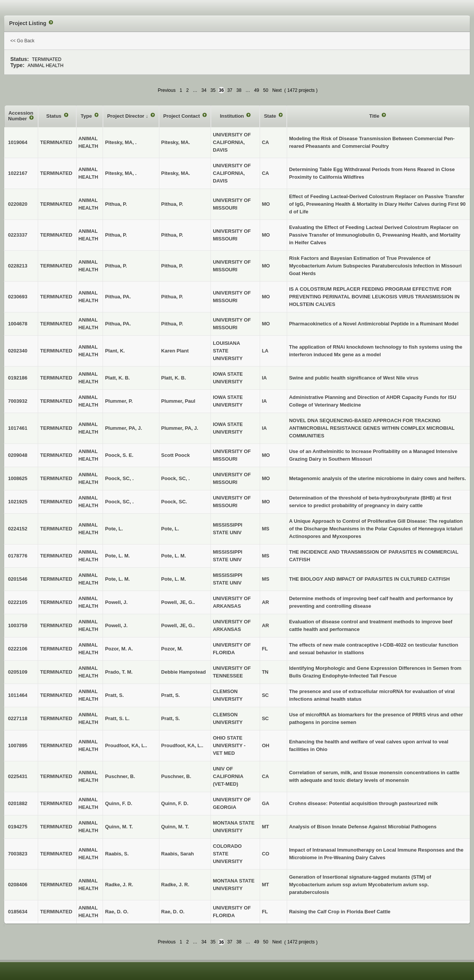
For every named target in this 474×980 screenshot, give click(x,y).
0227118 (18, 718)
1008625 (18, 478)
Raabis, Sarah (178, 854)
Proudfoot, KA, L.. (182, 745)
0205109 (18, 672)
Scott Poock (176, 455)
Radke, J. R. (175, 885)
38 (239, 90)
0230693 (18, 297)
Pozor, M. (172, 649)
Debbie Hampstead (184, 672)
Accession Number (21, 116)
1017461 (18, 428)
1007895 (18, 745)
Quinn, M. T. (175, 827)
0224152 (18, 529)
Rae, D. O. (173, 912)
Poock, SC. (174, 502)
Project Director (126, 116)
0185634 (18, 912)
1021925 (18, 502)
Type (87, 116)
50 (266, 90)
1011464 (18, 695)
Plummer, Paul (178, 401)
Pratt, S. (171, 695)
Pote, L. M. (174, 556)
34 (204, 90)
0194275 (18, 827)
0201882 (18, 803)
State (271, 116)
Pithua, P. (172, 204)
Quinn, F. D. (175, 803)
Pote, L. (170, 529)
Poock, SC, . (176, 478)
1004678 (18, 324)
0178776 (18, 556)
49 (256, 90)
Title (375, 116)
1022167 (18, 173)
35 (213, 90)
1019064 (18, 142)
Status (54, 116)
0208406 (18, 885)
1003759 (18, 625)
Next (277, 90)
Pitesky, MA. (176, 142)
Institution (233, 116)
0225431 (18, 776)
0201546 (18, 579)
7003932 (18, 401)
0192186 (18, 378)
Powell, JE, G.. (178, 602)
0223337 (18, 235)
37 (230, 90)
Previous (167, 90)
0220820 (18, 204)
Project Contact (182, 116)
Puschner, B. (176, 776)
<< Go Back (22, 41)
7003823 (18, 854)
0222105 (18, 602)
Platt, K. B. (174, 378)
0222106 (18, 649)
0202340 (18, 351)
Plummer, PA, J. (180, 428)
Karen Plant (175, 351)
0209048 (18, 455)
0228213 (18, 266)
